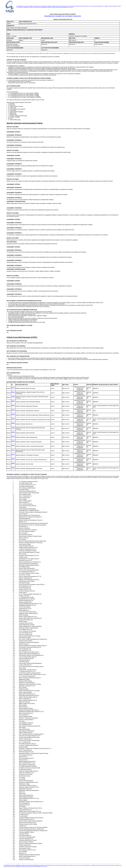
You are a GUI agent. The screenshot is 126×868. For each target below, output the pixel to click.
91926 (13, 419)
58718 (13, 388)
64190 (13, 432)
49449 (13, 437)
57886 (13, 468)
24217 (13, 454)
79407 (13, 446)
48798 (13, 459)
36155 (13, 441)
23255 (13, 414)
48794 (13, 392)
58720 (13, 406)
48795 (13, 463)
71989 (13, 397)
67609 (13, 423)
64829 (13, 410)
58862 (13, 401)
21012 (13, 450)
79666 (13, 428)
